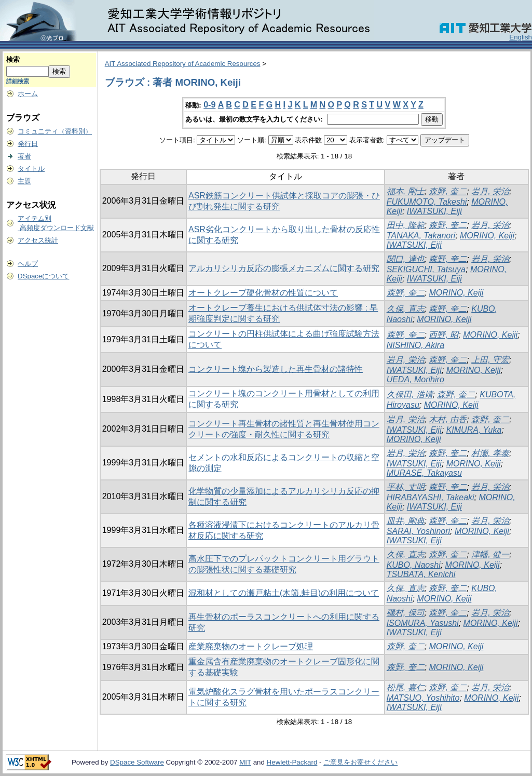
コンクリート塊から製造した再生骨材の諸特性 (276, 369)
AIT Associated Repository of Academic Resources (183, 64)
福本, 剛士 (406, 191)
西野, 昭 (444, 335)
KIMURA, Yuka (474, 430)
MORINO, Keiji (487, 236)
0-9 (209, 105)
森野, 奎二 (448, 191)
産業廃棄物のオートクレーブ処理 (251, 646)
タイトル (31, 169)
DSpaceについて (43, 276)
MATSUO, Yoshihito (423, 698)
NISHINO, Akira (415, 345)
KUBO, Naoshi (414, 565)
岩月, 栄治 (490, 191)
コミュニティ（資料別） (55, 131)
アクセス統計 (38, 240)
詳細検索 (18, 81)
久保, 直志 (406, 309)
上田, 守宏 (490, 360)
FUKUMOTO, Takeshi (427, 202)
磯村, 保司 (406, 613)
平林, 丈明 (406, 487)
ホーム (28, 94)
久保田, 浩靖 (410, 394)
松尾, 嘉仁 (406, 687)
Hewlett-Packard (292, 762)
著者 (24, 156)
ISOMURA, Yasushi (423, 623)
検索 (13, 59)
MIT (245, 762)
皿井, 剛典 (406, 521)
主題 (24, 181)
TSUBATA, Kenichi (421, 574)
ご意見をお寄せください (360, 762)
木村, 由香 (448, 419)
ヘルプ (28, 264)
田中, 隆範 (406, 225)
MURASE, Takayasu (424, 473)
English (521, 37)
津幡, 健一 (490, 554)
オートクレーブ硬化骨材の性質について (263, 293)
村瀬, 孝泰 (490, 453)
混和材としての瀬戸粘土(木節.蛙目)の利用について (284, 593)
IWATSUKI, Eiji (434, 211)
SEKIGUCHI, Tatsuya (426, 269)
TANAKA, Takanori (421, 236)
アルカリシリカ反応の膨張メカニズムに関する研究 (284, 268)
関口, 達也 (406, 259)
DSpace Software (137, 762)
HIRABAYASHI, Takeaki (431, 497)
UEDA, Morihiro (415, 379)
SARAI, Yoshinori (418, 531)
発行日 (28, 144)
